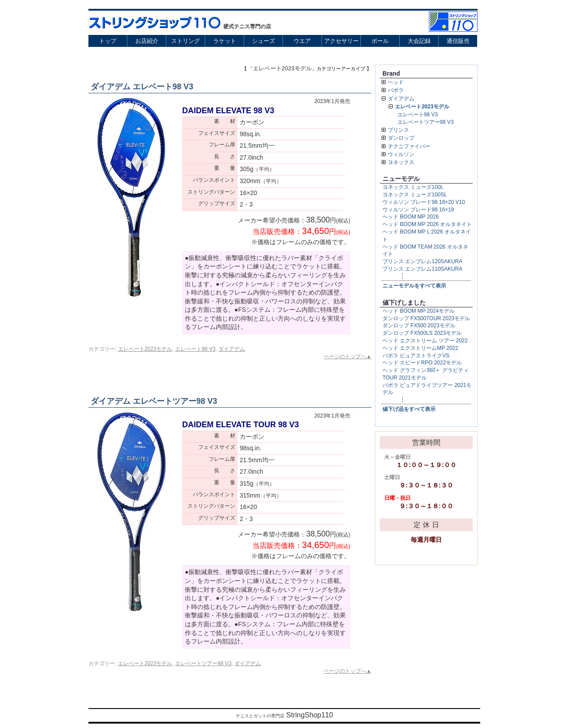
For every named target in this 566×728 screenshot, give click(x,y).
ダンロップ (401, 138)
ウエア (302, 41)
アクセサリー (341, 41)
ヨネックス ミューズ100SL (415, 195)
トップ (108, 41)
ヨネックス (401, 162)
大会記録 (419, 41)
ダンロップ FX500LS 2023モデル (422, 333)
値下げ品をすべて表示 (409, 409)
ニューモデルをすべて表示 (414, 286)
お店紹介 (147, 41)
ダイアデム (232, 349)
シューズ (264, 41)
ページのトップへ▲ (348, 356)
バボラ (396, 90)
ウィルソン (401, 154)
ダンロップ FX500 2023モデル (419, 326)
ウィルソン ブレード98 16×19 (418, 210)
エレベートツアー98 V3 (203, 663)
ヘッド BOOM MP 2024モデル (419, 311)
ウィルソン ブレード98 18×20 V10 (424, 202)
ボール (380, 41)
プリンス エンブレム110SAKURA (423, 269)
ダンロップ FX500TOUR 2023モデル (426, 318)
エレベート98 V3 (195, 349)
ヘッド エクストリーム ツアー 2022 (425, 341)
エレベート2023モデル (145, 349)
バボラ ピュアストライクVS (416, 356)
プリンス (398, 130)
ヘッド (396, 82)
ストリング (185, 41)
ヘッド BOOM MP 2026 (411, 217)
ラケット (225, 41)
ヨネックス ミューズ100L (413, 187)
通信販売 (458, 41)
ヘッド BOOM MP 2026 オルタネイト (427, 224)
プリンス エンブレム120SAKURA (423, 261)
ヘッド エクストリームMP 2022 (420, 348)
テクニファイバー (409, 146)
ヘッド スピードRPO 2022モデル (422, 363)
